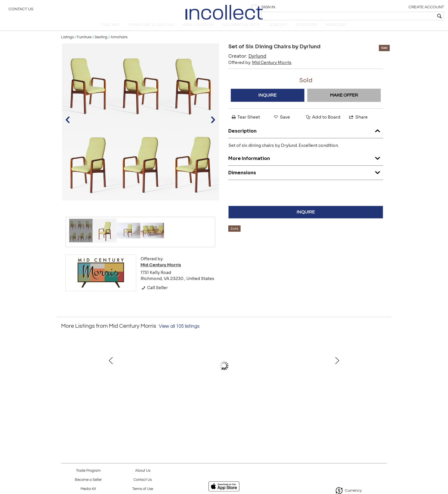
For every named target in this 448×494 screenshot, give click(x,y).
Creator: (247, 62)
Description (306, 136)
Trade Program (88, 471)
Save (281, 123)
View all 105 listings (179, 333)
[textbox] (402, 16)
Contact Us (21, 10)
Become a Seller (88, 480)
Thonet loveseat (163, 404)
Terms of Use (143, 489)
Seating (101, 43)
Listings (67, 43)
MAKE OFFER (344, 101)
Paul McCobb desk (223, 404)
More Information (306, 163)
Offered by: (260, 69)
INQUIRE (267, 101)
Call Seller (154, 294)
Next (383, 378)
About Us (143, 471)
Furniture (84, 43)
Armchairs (119, 43)
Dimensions (306, 178)
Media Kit (88, 489)
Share (358, 123)
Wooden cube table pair (343, 404)
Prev (65, 378)
